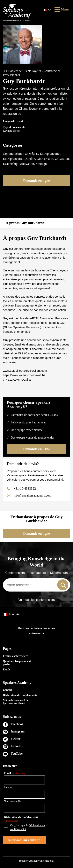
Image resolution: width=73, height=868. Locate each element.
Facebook (17, 724)
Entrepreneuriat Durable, (20, 159)
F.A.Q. (7, 670)
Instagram (18, 731)
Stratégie (41, 164)
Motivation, (27, 164)
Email (14, 773)
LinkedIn (17, 746)
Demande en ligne (36, 181)
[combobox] (36, 585)
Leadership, (11, 164)
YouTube (17, 754)
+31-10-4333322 (25, 488)
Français (11, 614)
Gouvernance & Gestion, (53, 159)
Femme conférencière (15, 656)
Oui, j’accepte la (27, 827)
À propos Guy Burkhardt (25, 223)
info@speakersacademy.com (33, 495)
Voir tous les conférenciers (37, 600)
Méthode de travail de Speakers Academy (16, 702)
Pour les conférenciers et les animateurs (36, 631)
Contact (7, 690)
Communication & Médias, (21, 154)
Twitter (16, 739)
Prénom (8, 787)
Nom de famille (12, 801)
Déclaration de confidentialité (20, 695)
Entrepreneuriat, (51, 154)
